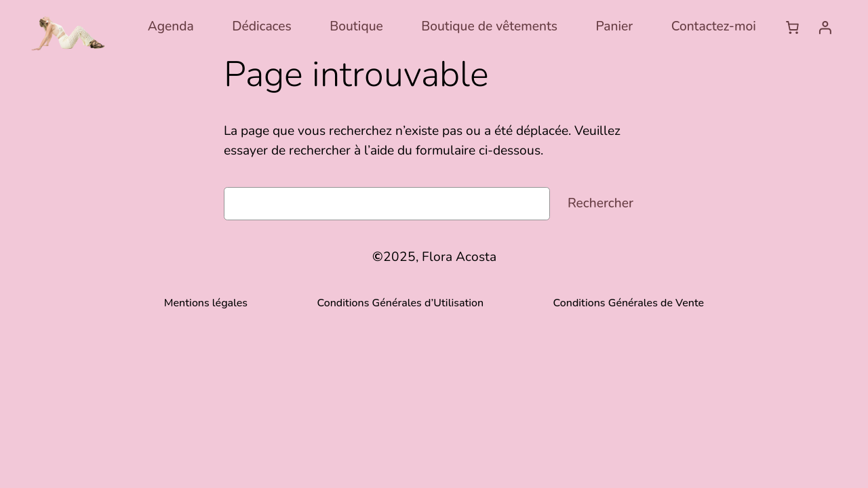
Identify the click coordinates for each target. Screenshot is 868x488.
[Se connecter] (825, 27)
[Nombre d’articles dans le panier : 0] (792, 27)
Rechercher (600, 203)
